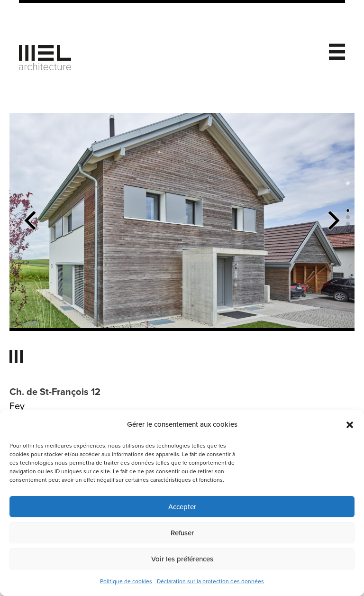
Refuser (182, 533)
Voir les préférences (182, 559)
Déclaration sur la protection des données (210, 581)
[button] (350, 425)
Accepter (182, 507)
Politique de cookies (126, 581)
